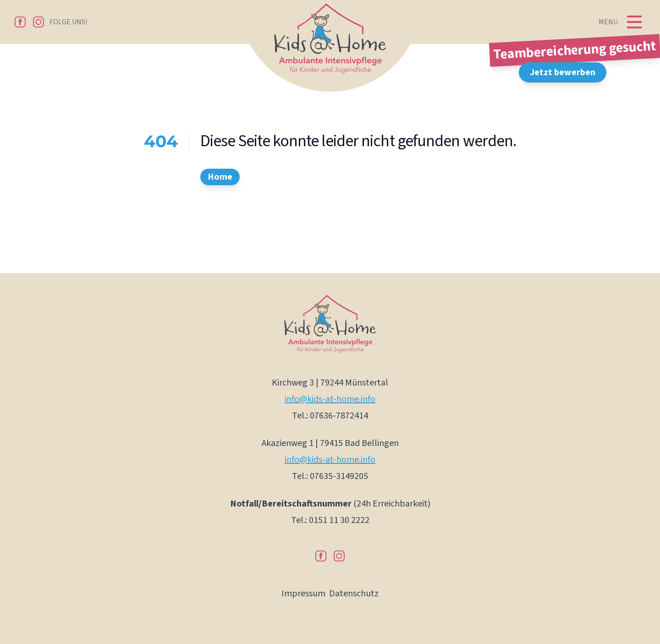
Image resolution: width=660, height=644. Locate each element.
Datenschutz (354, 594)
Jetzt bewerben (563, 72)
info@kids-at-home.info (330, 399)
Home (220, 177)
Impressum (303, 594)
